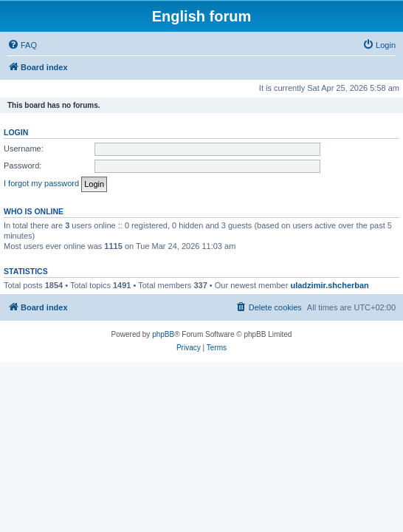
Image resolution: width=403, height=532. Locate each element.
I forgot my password (41, 183)
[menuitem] (22, 45)
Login (16, 132)
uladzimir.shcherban (329, 285)
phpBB (163, 334)
